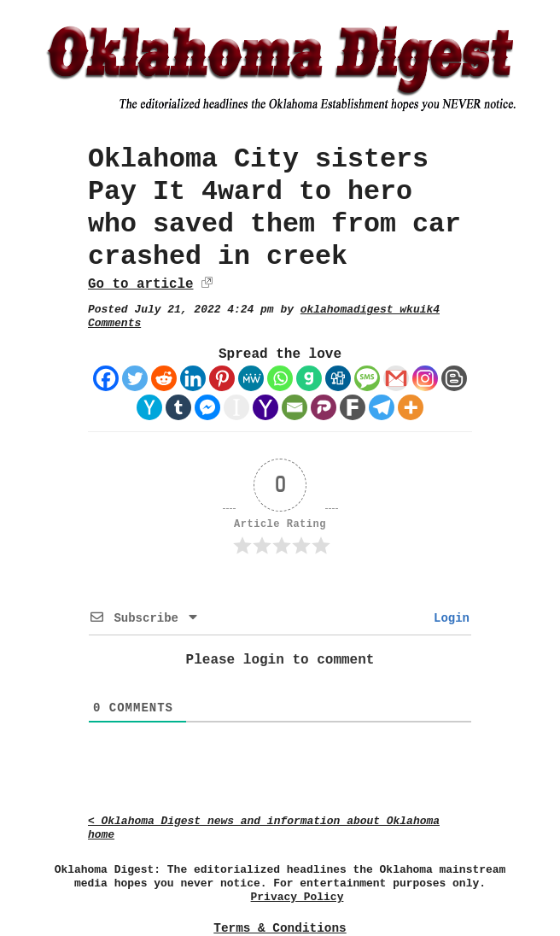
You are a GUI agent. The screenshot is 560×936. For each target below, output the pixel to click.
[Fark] (353, 407)
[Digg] (338, 378)
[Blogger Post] (454, 378)
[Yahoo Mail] (265, 407)
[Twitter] (135, 378)
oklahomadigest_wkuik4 (370, 310)
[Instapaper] (236, 407)
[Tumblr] (178, 407)
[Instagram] (425, 378)
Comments (114, 323)
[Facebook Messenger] (207, 407)
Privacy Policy (297, 897)
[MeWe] (251, 378)
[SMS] (367, 378)
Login (448, 618)
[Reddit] (164, 378)
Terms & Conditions (280, 928)
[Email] (295, 407)
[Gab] (309, 378)
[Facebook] (106, 378)
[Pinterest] (222, 378)
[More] (411, 407)
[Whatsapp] (280, 378)
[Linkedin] (193, 378)
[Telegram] (382, 407)
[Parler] (324, 407)
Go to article (140, 284)
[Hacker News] (149, 407)
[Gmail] (396, 378)
